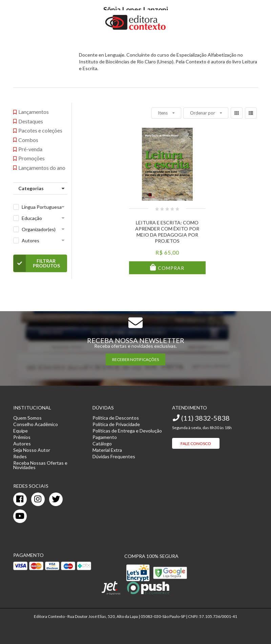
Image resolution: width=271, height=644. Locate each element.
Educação (32, 218)
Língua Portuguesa (42, 207)
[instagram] (38, 499)
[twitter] (56, 499)
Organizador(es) (39, 229)
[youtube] (20, 516)
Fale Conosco (196, 444)
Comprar (170, 268)
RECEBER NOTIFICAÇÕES (135, 359)
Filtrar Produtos (37, 263)
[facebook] (20, 499)
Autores (30, 240)
